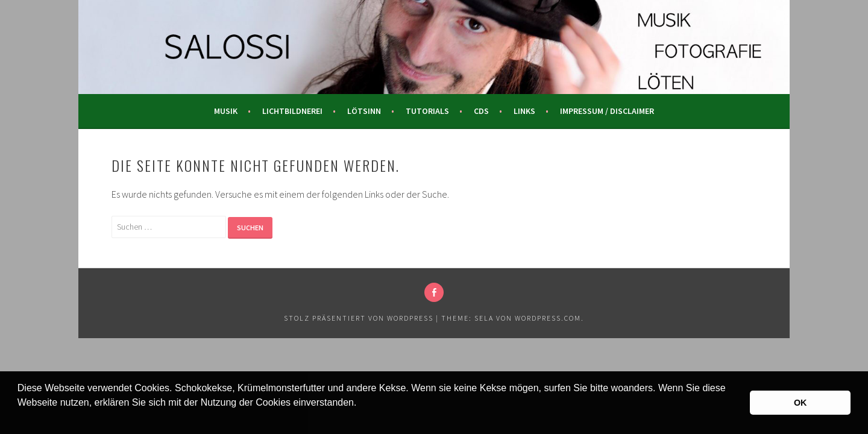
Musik (226, 111)
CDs (481, 111)
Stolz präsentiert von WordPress (359, 318)
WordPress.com (548, 318)
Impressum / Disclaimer (607, 111)
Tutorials (427, 111)
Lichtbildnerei (292, 111)
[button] (19, 418)
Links (524, 111)
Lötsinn (364, 111)
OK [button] (800, 403)
